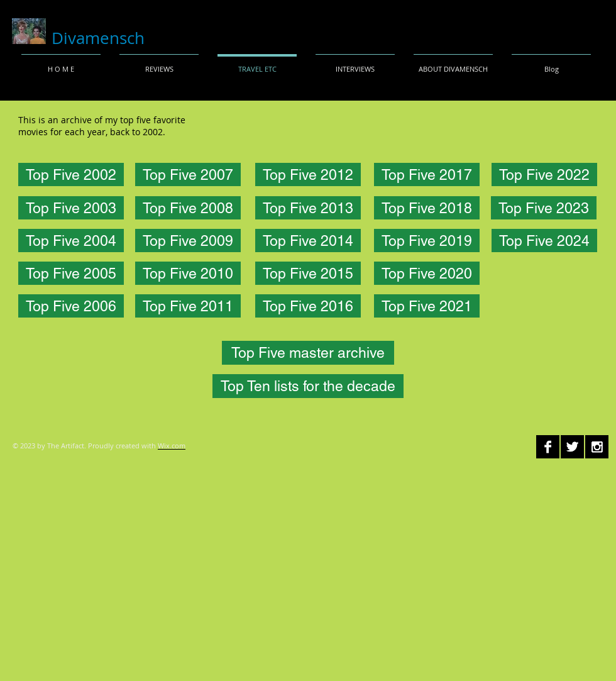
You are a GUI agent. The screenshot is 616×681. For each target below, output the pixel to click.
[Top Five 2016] (308, 306)
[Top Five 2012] (308, 174)
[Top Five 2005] (71, 273)
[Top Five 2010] (188, 273)
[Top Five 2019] (427, 241)
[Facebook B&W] (548, 447)
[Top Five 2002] (71, 174)
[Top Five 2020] (427, 273)
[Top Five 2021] (427, 306)
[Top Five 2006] (71, 306)
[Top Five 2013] (308, 208)
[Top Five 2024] (544, 241)
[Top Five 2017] (427, 174)
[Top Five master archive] (308, 353)
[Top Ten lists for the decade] (308, 386)
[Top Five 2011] (188, 306)
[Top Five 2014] (308, 241)
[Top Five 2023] (544, 208)
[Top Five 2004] (71, 241)
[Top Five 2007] (188, 174)
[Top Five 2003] (71, 208)
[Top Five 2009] (188, 241)
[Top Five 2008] (188, 208)
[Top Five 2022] (544, 174)
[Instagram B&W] (597, 447)
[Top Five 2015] (308, 273)
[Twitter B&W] (572, 447)
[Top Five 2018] (427, 208)
